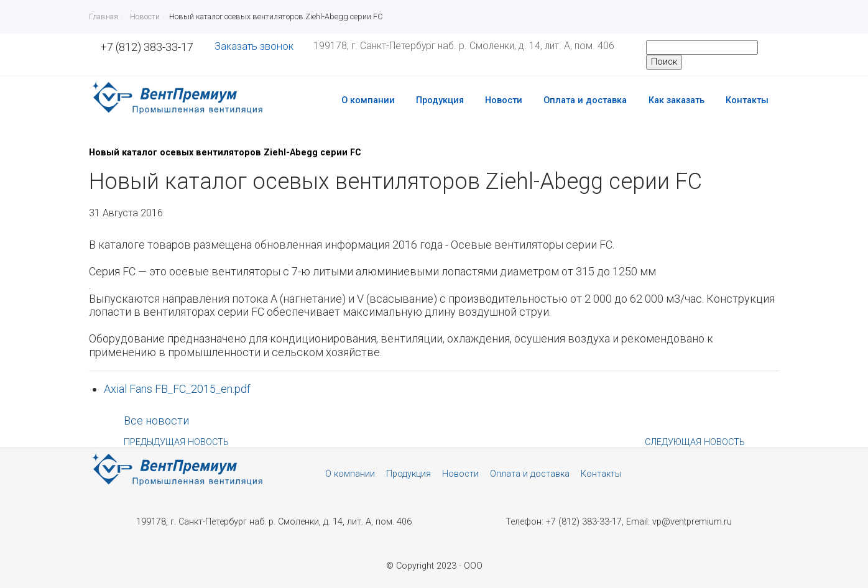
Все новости (156, 420)
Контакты (747, 100)
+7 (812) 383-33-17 (147, 47)
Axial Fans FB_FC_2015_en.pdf (177, 389)
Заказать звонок (254, 46)
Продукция (440, 100)
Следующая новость (695, 442)
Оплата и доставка (585, 100)
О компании (368, 100)
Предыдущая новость (176, 442)
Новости (504, 100)
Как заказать (676, 100)
